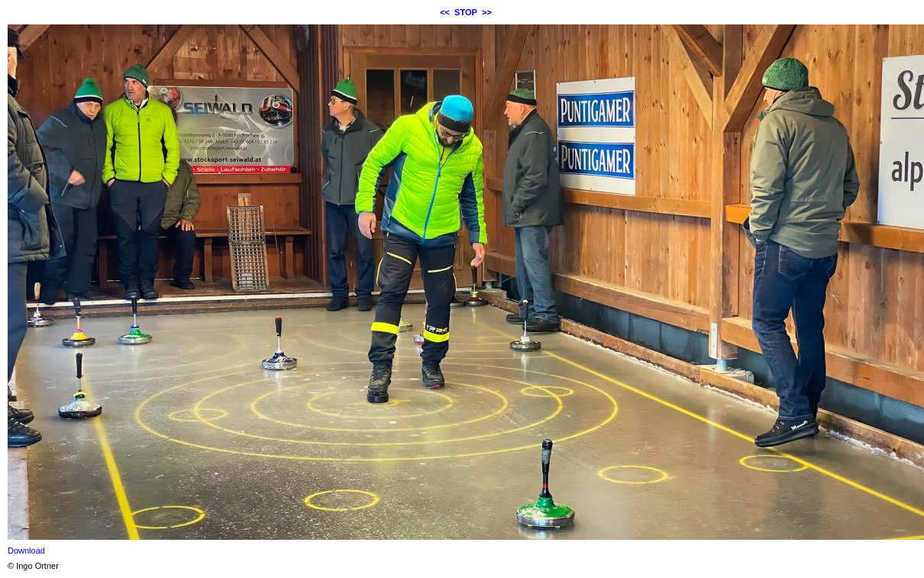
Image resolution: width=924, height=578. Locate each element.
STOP (466, 12)
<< (445, 12)
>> (487, 12)
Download (26, 551)
